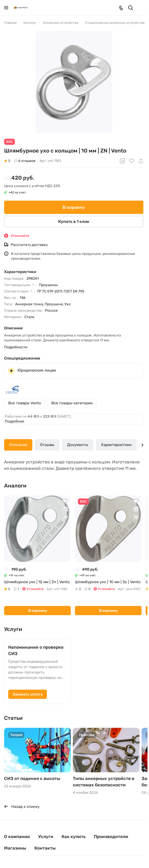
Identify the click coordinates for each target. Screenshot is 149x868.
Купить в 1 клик (74, 221)
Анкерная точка (29, 304)
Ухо (67, 304)
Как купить (74, 837)
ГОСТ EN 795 (74, 291)
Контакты (45, 848)
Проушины (48, 285)
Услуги (46, 837)
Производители (111, 837)
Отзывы (47, 445)
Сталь (29, 317)
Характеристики (116, 445)
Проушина (54, 304)
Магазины (15, 848)
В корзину (74, 207)
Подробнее (14, 421)
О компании (17, 837)
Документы (78, 445)
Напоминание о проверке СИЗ (36, 650)
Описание (18, 445)
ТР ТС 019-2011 (49, 291)
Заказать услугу (28, 694)
